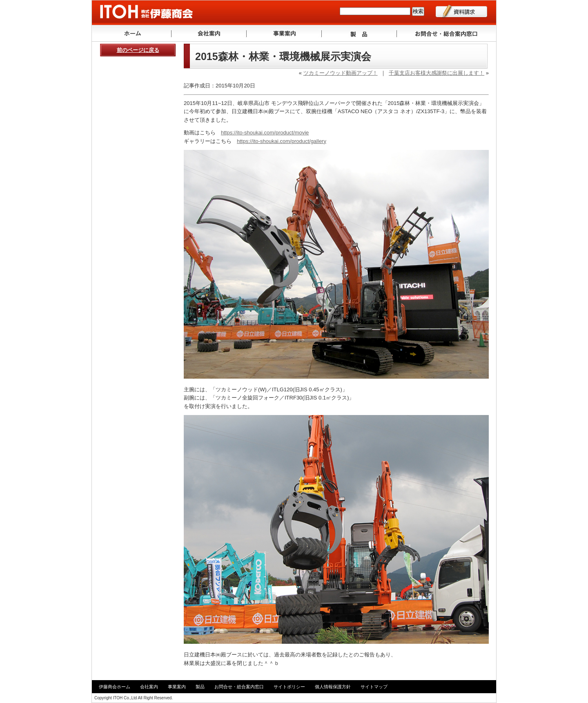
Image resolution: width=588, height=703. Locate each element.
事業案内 (284, 33)
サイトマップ (374, 687)
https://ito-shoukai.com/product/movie (265, 133)
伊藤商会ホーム (115, 687)
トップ (132, 33)
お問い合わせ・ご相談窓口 (447, 33)
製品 (359, 33)
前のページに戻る (138, 50)
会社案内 (209, 33)
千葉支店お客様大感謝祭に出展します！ (437, 73)
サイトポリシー (289, 687)
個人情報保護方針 (333, 687)
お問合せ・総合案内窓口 (239, 687)
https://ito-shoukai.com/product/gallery (282, 141)
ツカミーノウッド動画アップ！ (341, 73)
